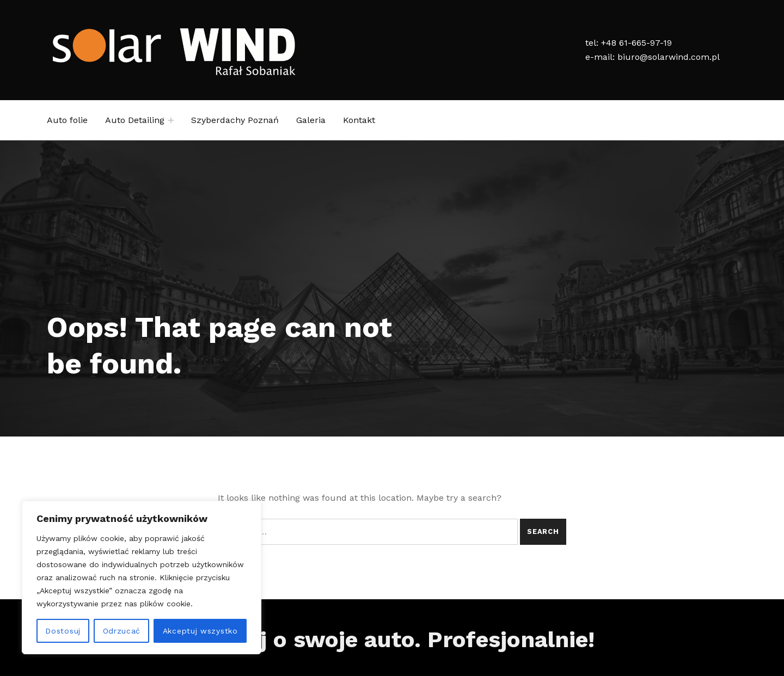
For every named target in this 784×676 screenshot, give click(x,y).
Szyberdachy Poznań (235, 120)
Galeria (311, 120)
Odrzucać (122, 631)
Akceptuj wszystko (200, 631)
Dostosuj (63, 631)
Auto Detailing (135, 120)
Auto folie (67, 120)
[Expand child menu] (171, 120)
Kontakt (359, 120)
